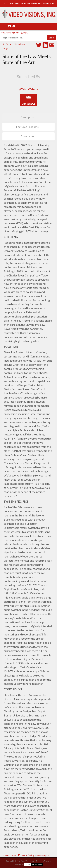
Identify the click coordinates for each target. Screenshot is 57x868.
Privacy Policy (26, 855)
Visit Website (29, 89)
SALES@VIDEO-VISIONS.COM (41, 3)
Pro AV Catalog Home (10, 33)
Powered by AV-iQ (44, 855)
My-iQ (24, 33)
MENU (11, 26)
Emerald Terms (10, 855)
